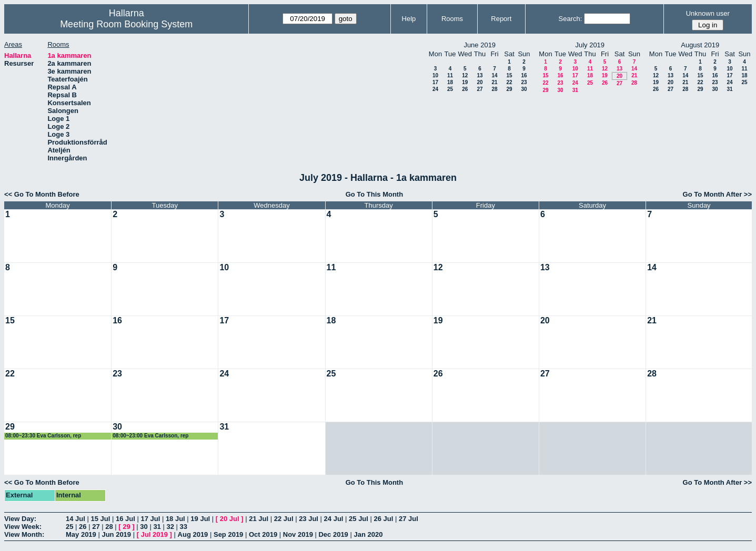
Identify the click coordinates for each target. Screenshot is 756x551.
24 (435, 89)
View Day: (20, 519)
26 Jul (384, 519)
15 (509, 75)
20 (480, 82)
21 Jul (259, 519)
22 (509, 82)
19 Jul (200, 519)
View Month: (24, 534)
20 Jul (230, 519)
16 (524, 75)
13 (480, 75)
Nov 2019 (298, 534)
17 (435, 82)
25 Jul (359, 519)
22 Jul (284, 519)
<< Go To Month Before (42, 194)
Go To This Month (375, 194)
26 (465, 89)
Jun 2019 (116, 534)
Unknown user (708, 13)
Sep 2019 (228, 534)
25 (450, 89)
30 (524, 89)
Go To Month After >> (717, 194)
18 (450, 82)
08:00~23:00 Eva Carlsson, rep (150, 436)
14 (494, 75)
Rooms (452, 19)
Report (501, 19)
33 (184, 527)
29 (509, 89)
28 (494, 89)
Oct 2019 (263, 534)
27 (480, 89)
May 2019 (81, 534)
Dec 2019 (333, 534)
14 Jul (75, 519)
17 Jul (150, 519)
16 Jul (125, 519)
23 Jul (309, 519)
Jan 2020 (368, 534)
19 (465, 82)
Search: (571, 19)
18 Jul (175, 519)
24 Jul (334, 519)
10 (435, 75)
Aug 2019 (193, 534)
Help (409, 19)
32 (170, 527)
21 (494, 82)
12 (465, 75)
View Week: (23, 527)
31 (575, 90)
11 (450, 75)
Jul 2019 (154, 534)
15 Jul (100, 519)
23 (524, 82)
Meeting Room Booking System (126, 24)
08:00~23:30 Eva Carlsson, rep (43, 436)
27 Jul (409, 519)
